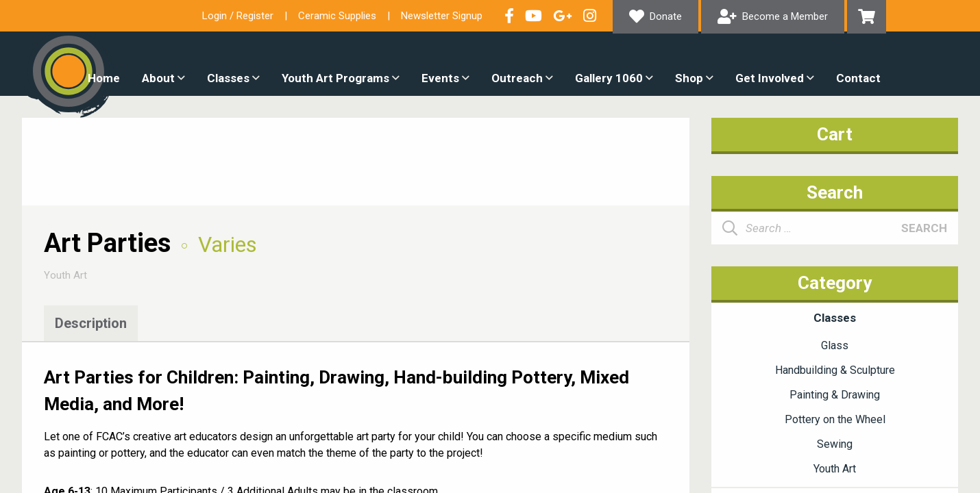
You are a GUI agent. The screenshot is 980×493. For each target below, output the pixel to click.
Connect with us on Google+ (563, 16)
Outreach (517, 78)
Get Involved (770, 78)
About (158, 78)
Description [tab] (91, 323)
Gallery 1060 (609, 78)
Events (440, 78)
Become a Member (785, 16)
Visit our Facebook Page (509, 16)
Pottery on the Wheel (835, 419)
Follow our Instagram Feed (590, 16)
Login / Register (238, 16)
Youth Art (65, 275)
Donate (666, 16)
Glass (835, 345)
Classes (228, 78)
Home (104, 78)
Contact (858, 78)
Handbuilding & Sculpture (835, 370)
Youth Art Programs (335, 78)
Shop (689, 78)
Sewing (835, 444)
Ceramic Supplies (337, 16)
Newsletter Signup (442, 16)
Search (924, 228)
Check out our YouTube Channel (534, 16)
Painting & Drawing (835, 395)
